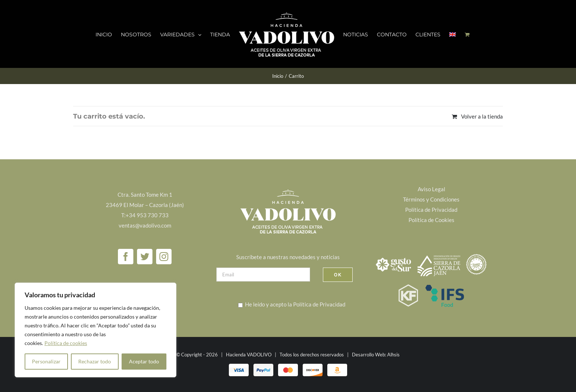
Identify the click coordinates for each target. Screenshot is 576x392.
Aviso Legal (431, 189)
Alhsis (393, 355)
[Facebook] (126, 257)
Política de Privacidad (319, 304)
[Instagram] (164, 257)
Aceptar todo (144, 361)
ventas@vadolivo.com (145, 225)
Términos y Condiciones (431, 199)
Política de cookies (66, 343)
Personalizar (46, 361)
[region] (96, 330)
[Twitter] (145, 257)
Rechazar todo (95, 361)
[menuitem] (453, 34)
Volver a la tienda (482, 116)
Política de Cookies (431, 220)
